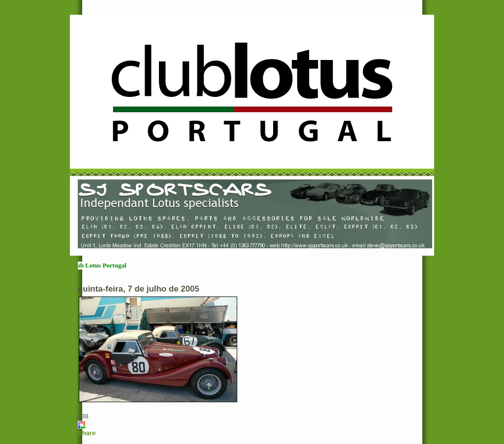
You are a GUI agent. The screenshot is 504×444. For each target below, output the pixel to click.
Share (87, 433)
